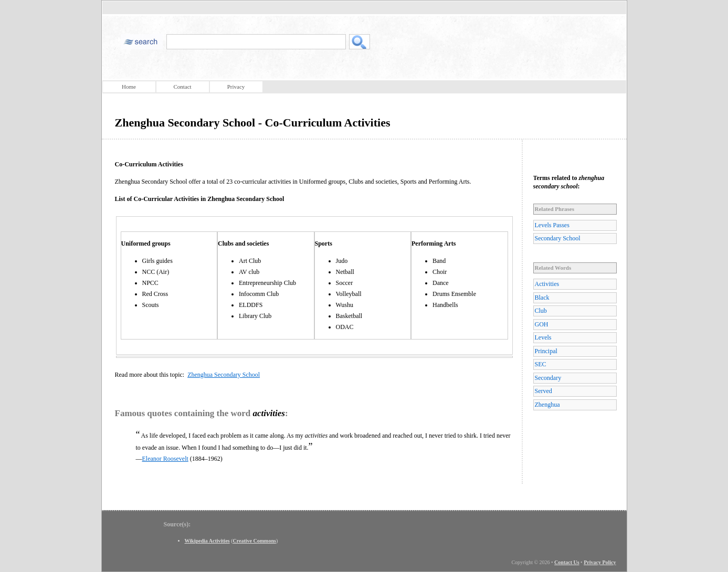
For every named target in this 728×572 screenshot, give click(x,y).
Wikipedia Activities (207, 541)
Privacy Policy (600, 562)
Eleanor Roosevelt (165, 459)
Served (544, 391)
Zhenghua (547, 405)
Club (541, 311)
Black (542, 298)
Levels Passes (552, 225)
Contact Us (567, 562)
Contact (182, 87)
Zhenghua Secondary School (224, 375)
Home (129, 87)
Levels (543, 337)
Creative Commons (255, 541)
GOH (542, 324)
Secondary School (558, 238)
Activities (547, 284)
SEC (541, 364)
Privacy (236, 87)
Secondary (548, 378)
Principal (546, 351)
